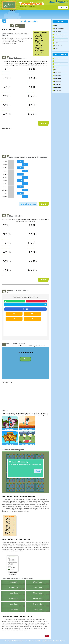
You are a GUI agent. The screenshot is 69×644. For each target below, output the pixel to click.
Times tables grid (59, 40)
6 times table (58, 73)
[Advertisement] (29, 15)
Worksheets (57, 43)
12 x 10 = (33, 114)
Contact (56, 49)
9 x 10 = (33, 87)
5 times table (57, 70)
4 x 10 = (7, 96)
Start (26, 360)
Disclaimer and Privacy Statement (40, 642)
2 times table (57, 61)
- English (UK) (63, 7)
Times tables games (59, 28)
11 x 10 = (33, 105)
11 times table (58, 87)
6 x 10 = (7, 114)
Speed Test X (57, 31)
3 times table (57, 64)
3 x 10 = (7, 87)
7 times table (57, 76)
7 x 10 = (33, 69)
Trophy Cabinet (58, 46)
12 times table (58, 90)
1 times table (57, 58)
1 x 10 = (7, 69)
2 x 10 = (7, 78)
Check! (43, 123)
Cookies (63, 642)
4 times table (58, 67)
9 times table (58, 81)
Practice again (28, 205)
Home (56, 25)
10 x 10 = (33, 96)
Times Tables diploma (60, 34)
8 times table (58, 79)
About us (56, 642)
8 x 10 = (33, 78)
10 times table (58, 84)
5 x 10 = (7, 105)
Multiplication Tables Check (61, 37)
